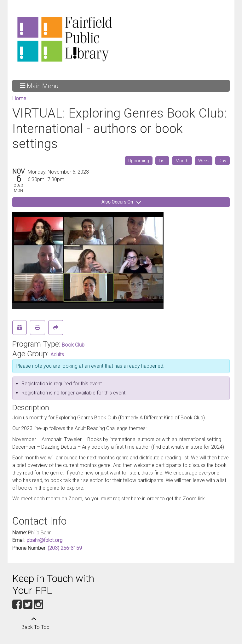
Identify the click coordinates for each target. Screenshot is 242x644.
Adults (57, 355)
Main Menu (39, 86)
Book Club (73, 345)
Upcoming (139, 161)
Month (182, 161)
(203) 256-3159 (65, 548)
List (162, 161)
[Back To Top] (34, 623)
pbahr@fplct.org (44, 540)
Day (222, 161)
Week (204, 161)
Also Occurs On (121, 202)
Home (19, 98)
